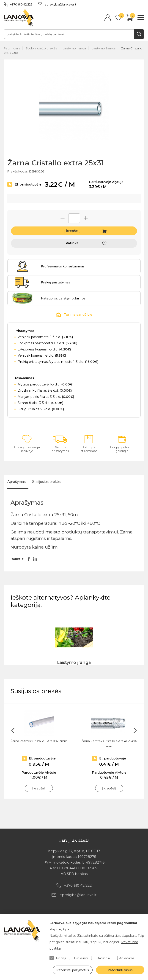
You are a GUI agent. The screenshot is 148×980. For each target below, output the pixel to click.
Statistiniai (101, 958)
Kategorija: (63, 298)
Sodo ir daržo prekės (41, 48)
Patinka (72, 243)
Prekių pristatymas (56, 282)
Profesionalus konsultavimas (63, 266)
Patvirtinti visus (120, 970)
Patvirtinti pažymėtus (73, 970)
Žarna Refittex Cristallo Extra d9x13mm (39, 741)
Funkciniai (78, 958)
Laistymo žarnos (104, 48)
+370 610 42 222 (18, 4)
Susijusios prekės (46, 482)
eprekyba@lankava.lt (57, 4)
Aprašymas (16, 482)
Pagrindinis (12, 48)
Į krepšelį (72, 231)
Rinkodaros (124, 958)
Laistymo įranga (74, 48)
